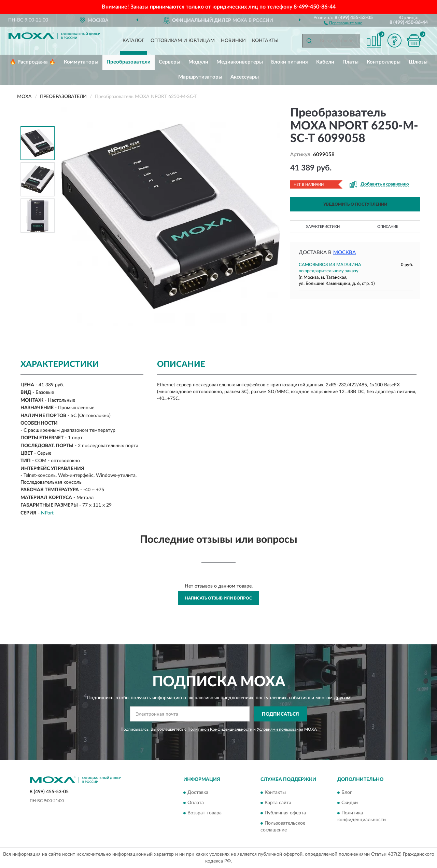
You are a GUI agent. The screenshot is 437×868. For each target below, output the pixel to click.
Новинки (233, 41)
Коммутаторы (81, 62)
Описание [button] (388, 227)
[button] (343, 23)
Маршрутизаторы (200, 77)
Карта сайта (278, 803)
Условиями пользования (280, 729)
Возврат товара (205, 813)
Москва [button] (344, 253)
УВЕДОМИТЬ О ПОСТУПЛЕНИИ (355, 204)
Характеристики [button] (323, 227)
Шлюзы (418, 62)
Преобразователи (129, 62)
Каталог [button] (133, 41)
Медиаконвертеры (240, 62)
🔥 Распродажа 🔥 (33, 62)
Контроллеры (384, 62)
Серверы (170, 62)
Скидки (350, 803)
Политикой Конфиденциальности (220, 729)
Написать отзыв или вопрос (218, 598)
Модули (198, 62)
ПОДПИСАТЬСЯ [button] (280, 714)
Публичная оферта (285, 813)
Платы (350, 62)
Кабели (325, 62)
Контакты (265, 41)
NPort (47, 513)
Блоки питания (290, 62)
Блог (347, 793)
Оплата (196, 803)
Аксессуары (245, 77)
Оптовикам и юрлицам (183, 41)
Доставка (198, 793)
